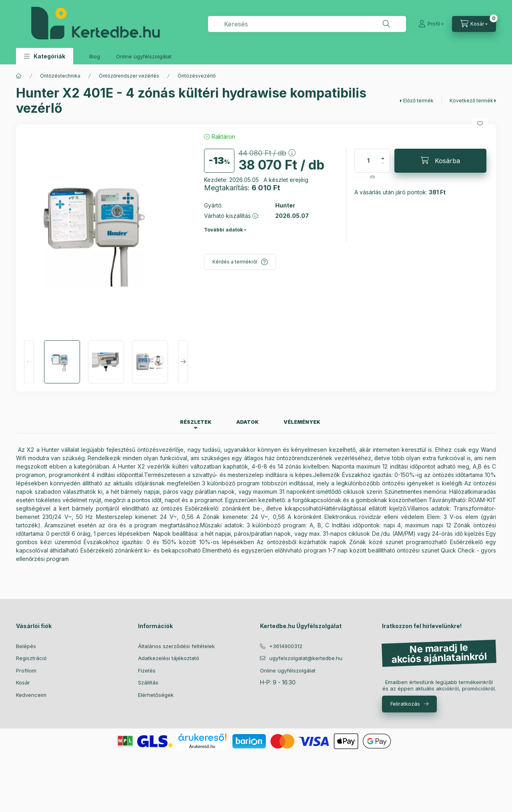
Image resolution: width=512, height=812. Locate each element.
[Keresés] (386, 24)
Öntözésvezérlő (197, 76)
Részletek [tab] (196, 422)
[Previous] (29, 362)
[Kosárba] (440, 161)
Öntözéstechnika (60, 76)
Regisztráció (31, 658)
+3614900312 (286, 646)
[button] (45, 56)
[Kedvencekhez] (480, 124)
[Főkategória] (19, 76)
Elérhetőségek (156, 695)
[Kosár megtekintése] (474, 24)
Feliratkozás (405, 704)
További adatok (223, 230)
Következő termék (471, 101)
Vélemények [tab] (302, 422)
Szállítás (148, 682)
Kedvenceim (31, 695)
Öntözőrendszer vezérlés (129, 76)
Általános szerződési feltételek (176, 646)
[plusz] (383, 155)
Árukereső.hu (202, 746)
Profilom (26, 670)
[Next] (183, 362)
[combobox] (307, 24)
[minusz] (383, 167)
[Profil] (431, 24)
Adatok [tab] (248, 422)
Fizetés (147, 670)
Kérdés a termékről (235, 262)
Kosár (23, 682)
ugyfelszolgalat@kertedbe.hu (306, 658)
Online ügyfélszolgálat (144, 56)
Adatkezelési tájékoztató (169, 658)
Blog (95, 56)
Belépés (26, 646)
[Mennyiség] (368, 161)
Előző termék (418, 101)
